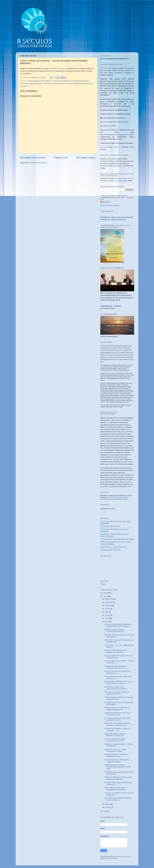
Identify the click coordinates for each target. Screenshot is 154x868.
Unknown (107, 202)
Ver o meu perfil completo (110, 205)
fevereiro (108, 807)
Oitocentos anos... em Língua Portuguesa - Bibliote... (115, 750)
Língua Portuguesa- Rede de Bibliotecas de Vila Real (115, 735)
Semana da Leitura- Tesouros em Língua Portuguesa (117, 761)
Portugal (70, 84)
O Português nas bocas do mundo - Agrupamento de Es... (118, 719)
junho (107, 615)
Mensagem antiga (86, 158)
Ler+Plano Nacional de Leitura (55, 84)
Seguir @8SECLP (107, 211)
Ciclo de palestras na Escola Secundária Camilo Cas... (115, 740)
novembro (109, 602)
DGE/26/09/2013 (122, 499)
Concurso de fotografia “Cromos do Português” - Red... (117, 729)
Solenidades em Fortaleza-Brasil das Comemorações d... (118, 799)
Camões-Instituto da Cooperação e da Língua (117, 539)
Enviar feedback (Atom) (38, 163)
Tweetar (103, 584)
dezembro (109, 599)
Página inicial (61, 158)
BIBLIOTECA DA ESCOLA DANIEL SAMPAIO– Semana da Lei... (117, 724)
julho (107, 612)
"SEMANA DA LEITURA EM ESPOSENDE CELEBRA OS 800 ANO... (118, 767)
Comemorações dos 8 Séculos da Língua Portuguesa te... (117, 709)
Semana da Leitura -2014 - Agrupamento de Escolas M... (116, 688)
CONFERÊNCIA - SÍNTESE (111, 306)
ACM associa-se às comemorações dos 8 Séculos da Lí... (119, 641)
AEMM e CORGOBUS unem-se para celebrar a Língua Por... (118, 778)
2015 (105, 593)
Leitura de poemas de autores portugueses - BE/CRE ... (115, 651)
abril (107, 622)
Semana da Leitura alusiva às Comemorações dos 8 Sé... (115, 667)
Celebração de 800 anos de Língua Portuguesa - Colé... (117, 714)
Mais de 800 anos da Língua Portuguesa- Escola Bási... (115, 789)
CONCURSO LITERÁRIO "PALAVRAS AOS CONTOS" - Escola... (119, 683)
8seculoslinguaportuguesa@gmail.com (114, 135)
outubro (108, 605)
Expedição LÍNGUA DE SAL (111, 550)
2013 (105, 811)
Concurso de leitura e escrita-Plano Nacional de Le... (117, 672)
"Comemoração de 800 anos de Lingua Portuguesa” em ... (119, 698)
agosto (108, 609)
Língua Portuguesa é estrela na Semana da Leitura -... (116, 755)
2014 (105, 596)
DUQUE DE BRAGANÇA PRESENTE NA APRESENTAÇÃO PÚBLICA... (118, 625)
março (107, 804)
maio (107, 618)
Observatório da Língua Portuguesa (113, 547)
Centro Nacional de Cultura (110, 526)
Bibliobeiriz (50, 71)
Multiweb (112, 509)
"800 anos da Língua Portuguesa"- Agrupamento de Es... (117, 693)
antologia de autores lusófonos (53, 68)
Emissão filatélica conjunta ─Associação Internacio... (115, 631)
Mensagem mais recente (33, 158)
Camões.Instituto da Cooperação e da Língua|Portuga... (118, 657)
